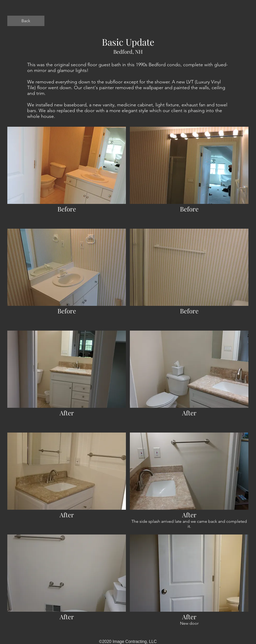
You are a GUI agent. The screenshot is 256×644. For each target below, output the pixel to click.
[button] (67, 176)
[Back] (26, 21)
